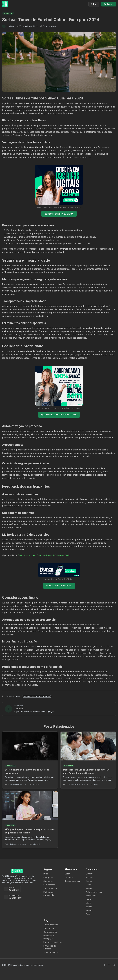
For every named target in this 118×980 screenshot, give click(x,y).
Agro (88, 914)
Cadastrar (69, 877)
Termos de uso (50, 888)
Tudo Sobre (49, 928)
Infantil (89, 903)
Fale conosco (49, 885)
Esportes (90, 877)
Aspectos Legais (51, 952)
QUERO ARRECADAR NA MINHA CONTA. (59, 415)
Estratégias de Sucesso (50, 947)
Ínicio (46, 874)
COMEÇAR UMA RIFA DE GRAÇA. (59, 214)
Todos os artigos (51, 925)
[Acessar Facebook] (105, 965)
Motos (89, 885)
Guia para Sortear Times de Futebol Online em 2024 (44, 555)
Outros (89, 899)
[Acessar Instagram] (114, 965)
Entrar (67, 874)
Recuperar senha (72, 881)
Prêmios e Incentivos (53, 942)
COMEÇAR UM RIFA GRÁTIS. (59, 586)
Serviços (90, 888)
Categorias (48, 877)
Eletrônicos (91, 874)
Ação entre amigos (94, 892)
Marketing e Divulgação (49, 937)
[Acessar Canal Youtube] (109, 965)
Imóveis (89, 910)
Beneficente (91, 896)
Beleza (89, 907)
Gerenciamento (50, 932)
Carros (89, 881)
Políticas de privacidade (49, 893)
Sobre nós (48, 881)
